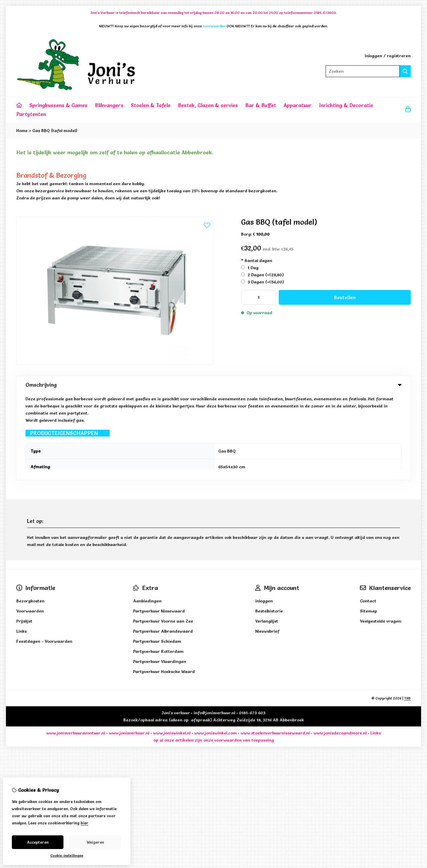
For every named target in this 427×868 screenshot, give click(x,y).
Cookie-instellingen (67, 855)
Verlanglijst (267, 535)
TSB (407, 612)
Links (376, 647)
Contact (368, 515)
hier (85, 823)
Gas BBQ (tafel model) (55, 131)
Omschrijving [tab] (213, 385)
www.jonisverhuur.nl (128, 647)
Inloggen (373, 56)
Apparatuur (298, 105)
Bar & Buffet (261, 105)
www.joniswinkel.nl (172, 647)
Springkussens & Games (58, 105)
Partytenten (31, 114)
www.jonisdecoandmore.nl (340, 647)
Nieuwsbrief (267, 545)
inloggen (264, 515)
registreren (399, 56)
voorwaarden (228, 654)
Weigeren (95, 842)
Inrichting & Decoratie (346, 105)
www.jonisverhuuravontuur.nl (76, 647)
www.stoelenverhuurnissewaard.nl (275, 647)
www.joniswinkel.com (215, 647)
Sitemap (369, 525)
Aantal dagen (257, 261)
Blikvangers (109, 105)
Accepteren (38, 842)
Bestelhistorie (269, 525)
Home (22, 131)
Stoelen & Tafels (151, 105)
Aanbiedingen (147, 515)
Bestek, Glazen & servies (208, 105)
